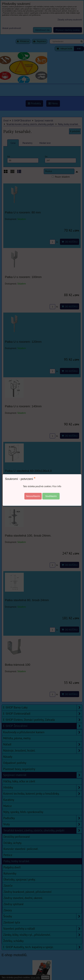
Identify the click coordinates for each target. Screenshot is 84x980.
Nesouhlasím (33, 496)
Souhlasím (51, 496)
